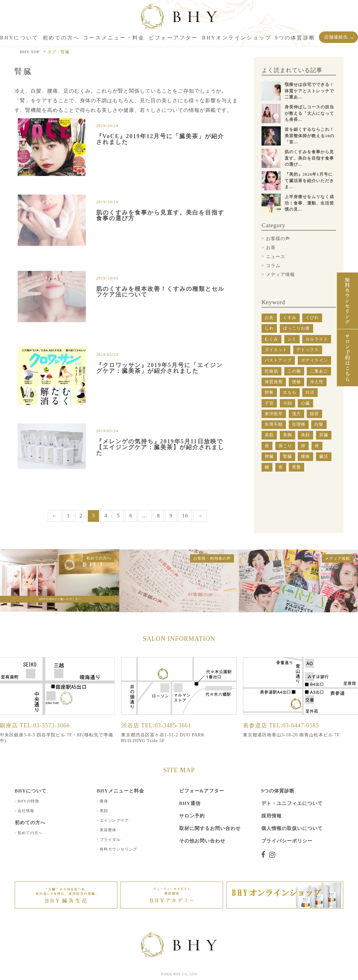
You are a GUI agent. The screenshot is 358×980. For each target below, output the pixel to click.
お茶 (271, 248)
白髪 (319, 424)
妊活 (310, 392)
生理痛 (299, 424)
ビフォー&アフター (202, 773)
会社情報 (26, 793)
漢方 (296, 414)
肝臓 (324, 435)
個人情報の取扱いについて (292, 810)
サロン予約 (192, 798)
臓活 (324, 456)
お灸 (269, 318)
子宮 (269, 403)
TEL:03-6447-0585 (294, 707)
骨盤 (296, 467)
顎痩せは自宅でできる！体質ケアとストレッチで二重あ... (309, 91)
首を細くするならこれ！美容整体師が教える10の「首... (309, 136)
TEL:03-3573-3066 (45, 707)
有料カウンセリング (118, 831)
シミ (292, 339)
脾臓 (269, 456)
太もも (290, 392)
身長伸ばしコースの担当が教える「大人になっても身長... (309, 113)
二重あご (319, 371)
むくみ (271, 339)
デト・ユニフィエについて (292, 785)
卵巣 (269, 392)
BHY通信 (190, 785)
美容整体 (108, 812)
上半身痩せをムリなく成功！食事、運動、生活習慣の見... (309, 203)
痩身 (104, 783)
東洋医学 (274, 414)
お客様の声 (278, 239)
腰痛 (305, 456)
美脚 (287, 435)
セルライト (317, 339)
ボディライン (314, 360)
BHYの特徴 (28, 783)
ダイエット (276, 350)
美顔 (305, 435)
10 (185, 498)
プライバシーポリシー (287, 823)
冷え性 (317, 382)
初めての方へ (30, 815)
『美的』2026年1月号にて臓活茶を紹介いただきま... (309, 180)
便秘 (296, 382)
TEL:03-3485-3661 (166, 707)
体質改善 (274, 382)
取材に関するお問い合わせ (210, 810)
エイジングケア (114, 802)
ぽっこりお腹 (296, 328)
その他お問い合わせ (202, 823)
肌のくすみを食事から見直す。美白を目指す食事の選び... (309, 158)
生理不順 (274, 424)
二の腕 (294, 371)
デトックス (308, 350)
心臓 (305, 403)
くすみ (290, 318)
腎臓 (287, 456)
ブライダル (110, 822)
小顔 (287, 403)
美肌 (269, 435)
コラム (273, 266)
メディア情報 (280, 275)
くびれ (312, 318)
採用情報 (271, 798)
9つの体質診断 (278, 773)
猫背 (314, 414)
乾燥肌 (271, 371)
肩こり (285, 446)
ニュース (276, 257)
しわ (269, 328)
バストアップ (278, 360)
